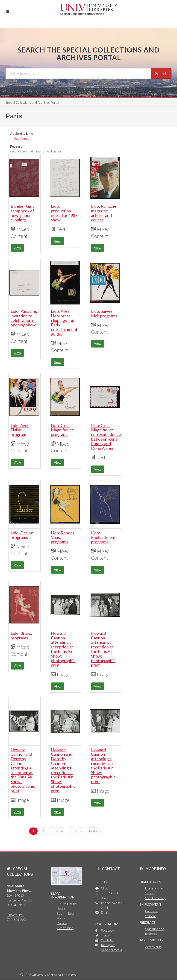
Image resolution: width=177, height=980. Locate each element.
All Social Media (111, 950)
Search (161, 73)
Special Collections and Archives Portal (32, 102)
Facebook (108, 930)
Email (105, 912)
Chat (104, 888)
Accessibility (154, 947)
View (17, 248)
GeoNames (21, 138)
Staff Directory (155, 898)
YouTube (107, 940)
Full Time (152, 911)
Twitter (106, 935)
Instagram (108, 945)
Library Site (15, 915)
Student (151, 916)
